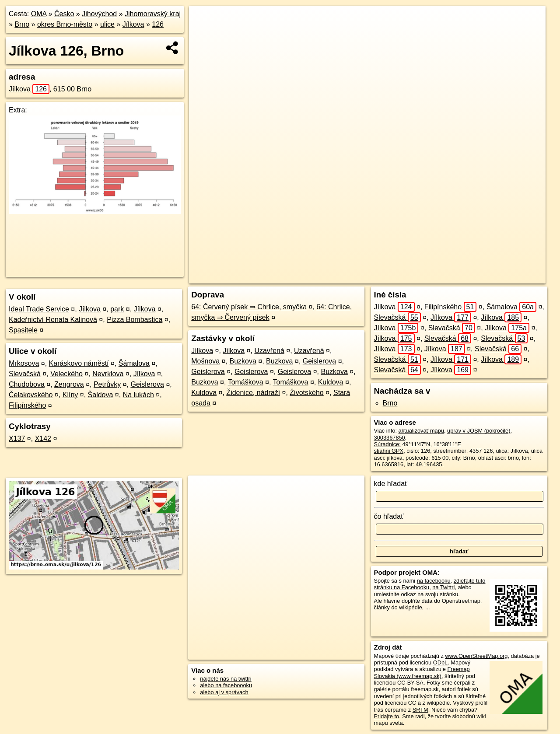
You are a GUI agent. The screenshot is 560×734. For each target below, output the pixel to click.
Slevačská (25, 374)
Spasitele (23, 330)
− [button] (204, 34)
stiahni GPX (389, 451)
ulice (107, 24)
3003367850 (390, 438)
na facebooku (434, 581)
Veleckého (66, 374)
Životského (306, 393)
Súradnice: (387, 444)
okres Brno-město (65, 24)
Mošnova (205, 361)
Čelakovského (31, 395)
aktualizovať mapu (421, 431)
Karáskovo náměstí (79, 363)
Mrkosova (24, 363)
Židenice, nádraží (253, 393)
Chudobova (27, 384)
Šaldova (101, 395)
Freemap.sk (439, 277)
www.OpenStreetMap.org (476, 656)
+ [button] (204, 21)
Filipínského (27, 405)
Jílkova (133, 24)
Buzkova (243, 361)
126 (158, 24)
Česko (64, 14)
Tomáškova (246, 382)
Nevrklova (108, 374)
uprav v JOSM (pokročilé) (479, 431)
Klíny (70, 395)
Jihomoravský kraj (153, 14)
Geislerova (147, 384)
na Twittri (443, 587)
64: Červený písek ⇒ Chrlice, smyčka (249, 307)
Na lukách (138, 395)
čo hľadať (389, 516)
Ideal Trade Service (39, 309)
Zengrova (69, 384)
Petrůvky (107, 384)
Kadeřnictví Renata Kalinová (53, 320)
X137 (17, 439)
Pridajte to (387, 716)
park (117, 309)
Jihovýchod (99, 14)
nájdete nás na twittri (226, 679)
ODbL (440, 662)
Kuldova (331, 382)
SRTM (420, 710)
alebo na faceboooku (226, 685)
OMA (39, 14)
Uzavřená (269, 351)
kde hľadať (391, 484)
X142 (43, 439)
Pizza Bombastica (135, 320)
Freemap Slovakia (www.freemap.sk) (422, 672)
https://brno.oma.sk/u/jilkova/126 (506, 277)
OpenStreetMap (394, 277)
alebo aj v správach (224, 692)
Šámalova (134, 363)
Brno (22, 24)
